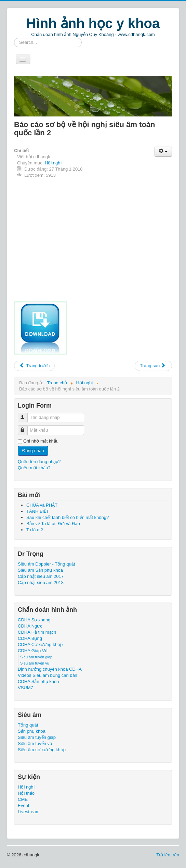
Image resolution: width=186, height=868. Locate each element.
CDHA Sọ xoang (34, 620)
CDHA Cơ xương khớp (40, 644)
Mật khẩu (26, 427)
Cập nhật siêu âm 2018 (41, 582)
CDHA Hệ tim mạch (37, 632)
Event (23, 805)
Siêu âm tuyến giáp (36, 657)
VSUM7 (25, 688)
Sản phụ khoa (32, 731)
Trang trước (34, 366)
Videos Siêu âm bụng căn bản (48, 675)
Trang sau (153, 366)
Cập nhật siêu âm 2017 (41, 576)
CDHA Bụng (30, 638)
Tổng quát (28, 725)
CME (23, 799)
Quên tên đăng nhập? (39, 462)
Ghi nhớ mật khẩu (41, 441)
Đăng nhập (33, 451)
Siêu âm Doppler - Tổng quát (46, 564)
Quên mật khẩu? (34, 468)
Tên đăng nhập (26, 415)
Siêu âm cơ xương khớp (42, 750)
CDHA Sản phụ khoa (38, 681)
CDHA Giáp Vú (33, 651)
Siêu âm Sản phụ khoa (40, 570)
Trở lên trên (168, 855)
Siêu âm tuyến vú (35, 663)
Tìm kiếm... (14, 38)
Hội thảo (26, 793)
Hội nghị (53, 163)
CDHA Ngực (30, 626)
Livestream (29, 812)
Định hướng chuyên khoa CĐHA (50, 669)
